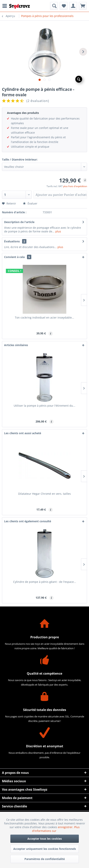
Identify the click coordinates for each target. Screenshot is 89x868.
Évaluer (30, 203)
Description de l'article (19, 222)
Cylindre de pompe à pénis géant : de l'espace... (45, 582)
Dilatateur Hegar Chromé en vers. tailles (44, 494)
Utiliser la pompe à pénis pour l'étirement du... (44, 406)
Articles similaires (16, 345)
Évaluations (12, 241)
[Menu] (6, 6)
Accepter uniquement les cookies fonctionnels (45, 849)
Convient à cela (18, 257)
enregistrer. (66, 827)
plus (58, 231)
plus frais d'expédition (75, 186)
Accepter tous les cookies (45, 839)
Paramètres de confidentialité (45, 859)
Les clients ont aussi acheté (23, 433)
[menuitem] (6, 6)
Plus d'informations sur (56, 829)
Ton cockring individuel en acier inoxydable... (44, 317)
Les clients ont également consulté (28, 521)
